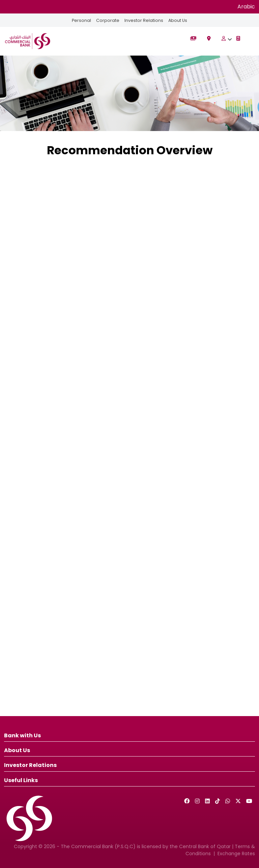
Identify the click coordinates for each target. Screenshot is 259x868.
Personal (81, 20)
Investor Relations (144, 20)
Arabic (246, 7)
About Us (178, 20)
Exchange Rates (236, 854)
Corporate (107, 20)
